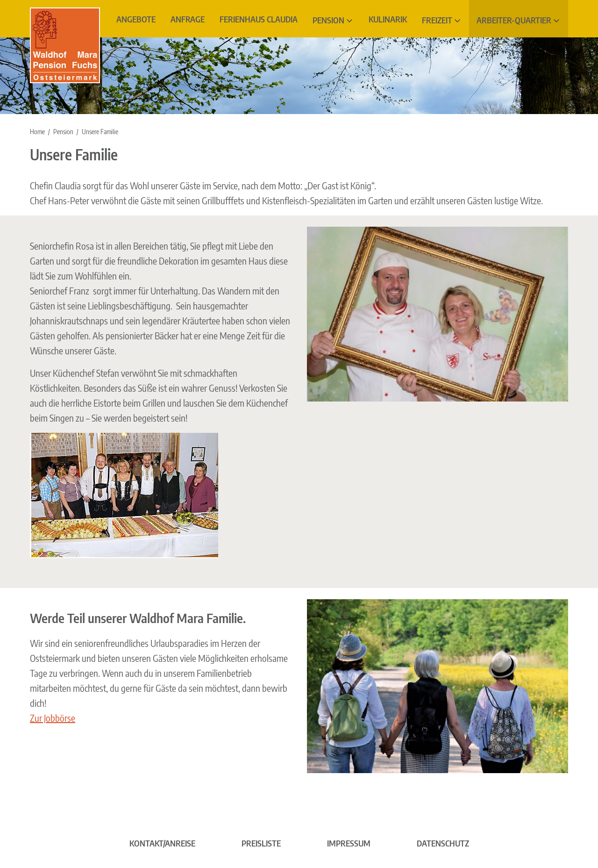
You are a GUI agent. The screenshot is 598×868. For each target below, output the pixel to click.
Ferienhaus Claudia (259, 19)
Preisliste (261, 843)
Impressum (349, 843)
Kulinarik (388, 19)
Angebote (136, 19)
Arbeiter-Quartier (514, 20)
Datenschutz (443, 843)
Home (37, 132)
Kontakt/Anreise (162, 843)
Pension (328, 20)
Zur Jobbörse (53, 718)
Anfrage (188, 19)
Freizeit (437, 20)
